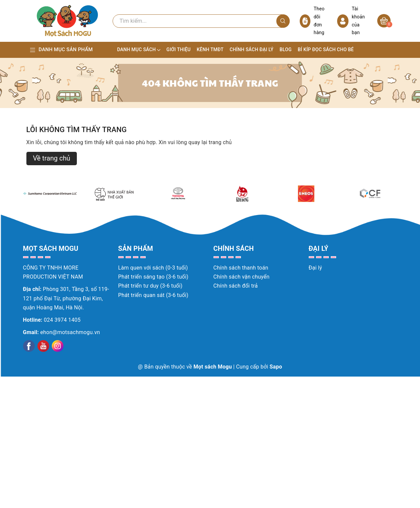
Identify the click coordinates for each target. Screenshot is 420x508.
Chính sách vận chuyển (242, 277)
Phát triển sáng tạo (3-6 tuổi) (153, 277)
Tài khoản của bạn (351, 21)
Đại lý (315, 268)
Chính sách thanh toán (241, 268)
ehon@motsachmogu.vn (70, 332)
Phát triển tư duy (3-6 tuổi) (151, 286)
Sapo (276, 367)
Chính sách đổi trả (236, 286)
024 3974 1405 (62, 320)
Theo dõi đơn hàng (312, 21)
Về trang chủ (52, 158)
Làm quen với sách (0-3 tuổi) (153, 268)
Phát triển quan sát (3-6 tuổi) (153, 295)
